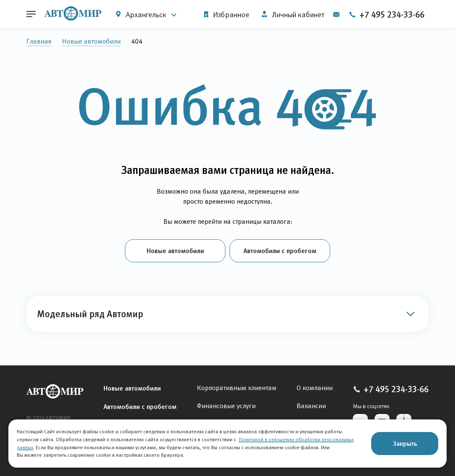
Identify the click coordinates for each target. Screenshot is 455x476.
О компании (315, 388)
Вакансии (311, 406)
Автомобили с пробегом (280, 251)
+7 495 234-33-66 (386, 15)
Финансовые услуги (226, 406)
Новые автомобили (91, 41)
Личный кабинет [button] (293, 15)
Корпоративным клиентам (237, 388)
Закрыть (405, 443)
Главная (39, 41)
